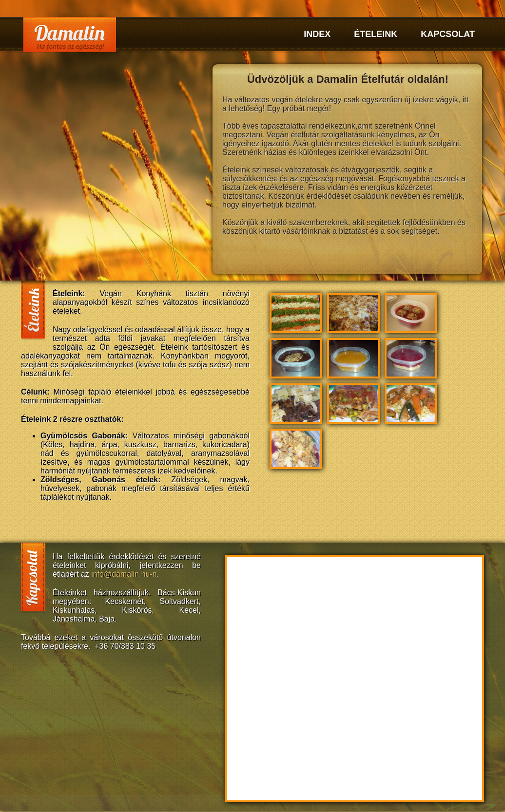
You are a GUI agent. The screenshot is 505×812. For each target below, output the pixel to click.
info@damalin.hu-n (124, 574)
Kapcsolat (448, 34)
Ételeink (376, 34)
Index (317, 34)
